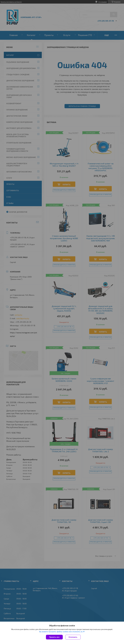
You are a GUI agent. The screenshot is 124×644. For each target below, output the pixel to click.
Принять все (54, 637)
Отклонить (73, 637)
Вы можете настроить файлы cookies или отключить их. (61, 632)
